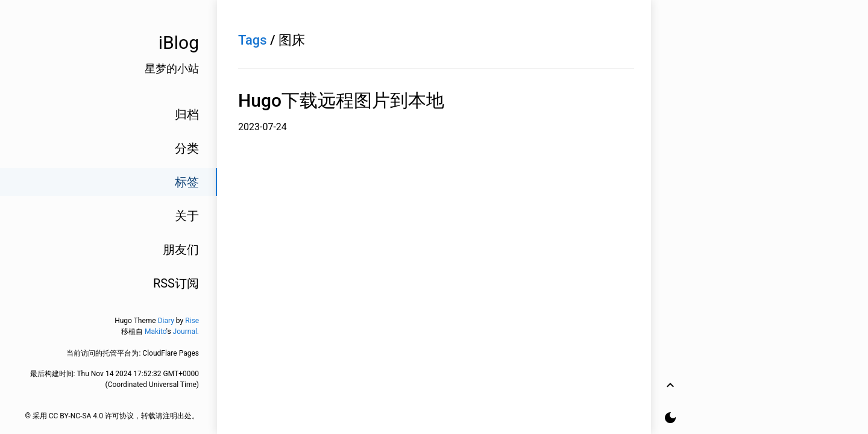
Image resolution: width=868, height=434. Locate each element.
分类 (187, 148)
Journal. (186, 332)
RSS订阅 (176, 283)
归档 (187, 115)
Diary (166, 321)
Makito (156, 332)
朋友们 (181, 250)
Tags (253, 40)
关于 (187, 216)
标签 (187, 182)
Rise (192, 321)
